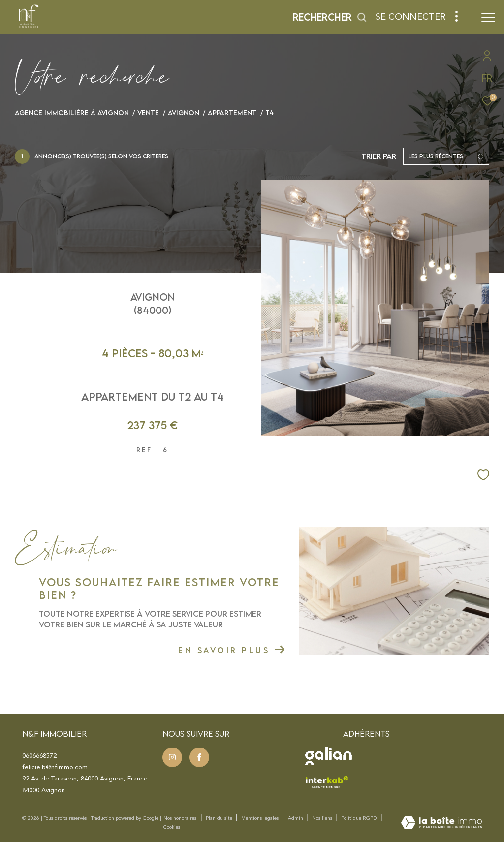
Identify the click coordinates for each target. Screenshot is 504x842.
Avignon (184, 112)
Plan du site (220, 818)
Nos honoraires (180, 818)
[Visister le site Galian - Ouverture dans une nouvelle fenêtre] (329, 756)
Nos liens (323, 818)
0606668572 (39, 756)
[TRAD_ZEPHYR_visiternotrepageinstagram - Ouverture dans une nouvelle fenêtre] (172, 757)
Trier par (379, 156)
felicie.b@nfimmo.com (55, 767)
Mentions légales (261, 818)
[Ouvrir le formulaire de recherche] (330, 17)
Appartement (232, 112)
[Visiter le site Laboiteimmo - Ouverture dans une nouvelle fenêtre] (441, 824)
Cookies (172, 827)
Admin (296, 818)
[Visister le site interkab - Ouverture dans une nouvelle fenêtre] (327, 782)
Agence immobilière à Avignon (72, 112)
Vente (148, 112)
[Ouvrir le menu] (488, 17)
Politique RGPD (359, 818)
